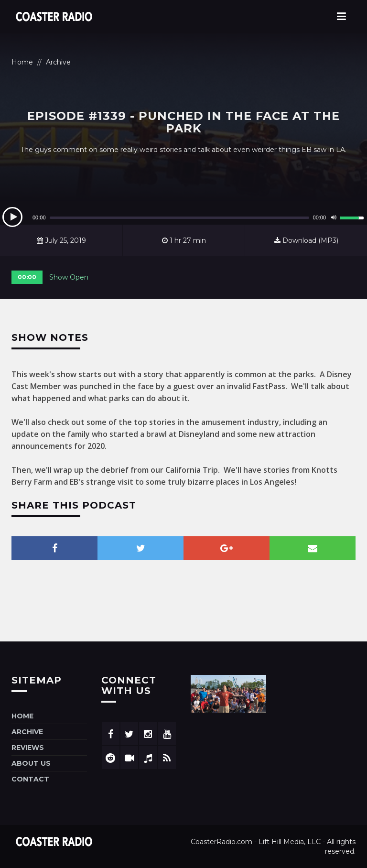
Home (22, 62)
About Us (31, 763)
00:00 (27, 277)
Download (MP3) (306, 240)
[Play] (12, 217)
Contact (30, 779)
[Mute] (334, 217)
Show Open (69, 277)
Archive (58, 62)
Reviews (28, 748)
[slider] (179, 218)
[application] (183, 217)
